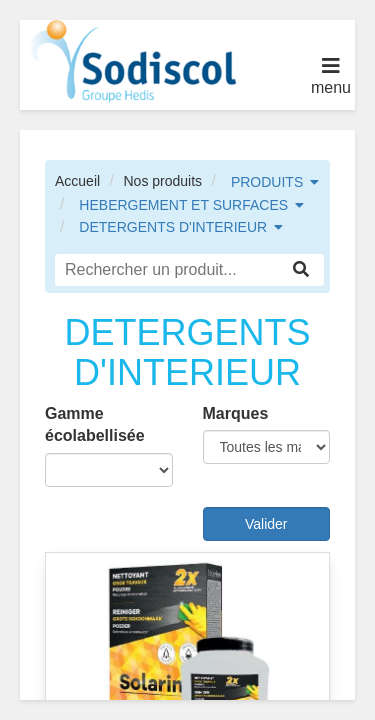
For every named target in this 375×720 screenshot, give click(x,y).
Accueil (77, 181)
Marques (236, 413)
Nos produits (162, 181)
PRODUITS (267, 182)
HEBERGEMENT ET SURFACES (183, 205)
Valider (266, 524)
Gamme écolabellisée (95, 425)
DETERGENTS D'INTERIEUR (173, 227)
